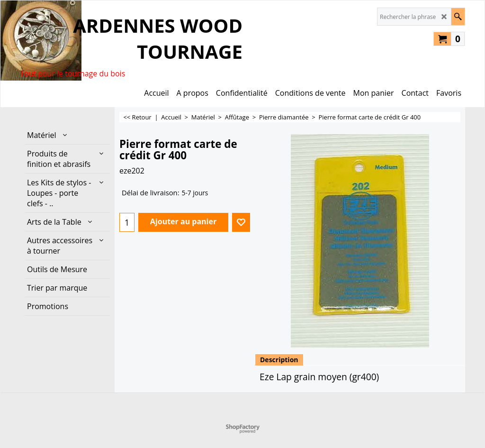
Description (279, 360)
